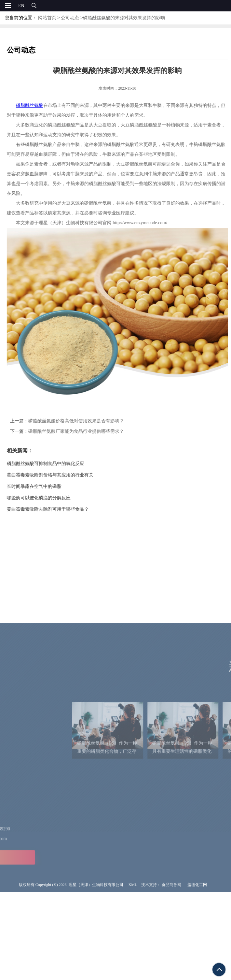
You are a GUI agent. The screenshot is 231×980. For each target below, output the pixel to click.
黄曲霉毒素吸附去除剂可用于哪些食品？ (59, 509)
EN (21, 6)
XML (133, 976)
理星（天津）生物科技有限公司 (96, 976)
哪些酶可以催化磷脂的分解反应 (50, 498)
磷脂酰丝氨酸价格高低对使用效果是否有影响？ (88, 421)
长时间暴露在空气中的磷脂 (46, 486)
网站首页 (47, 18)
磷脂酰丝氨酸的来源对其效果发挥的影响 (124, 18)
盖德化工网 (197, 976)
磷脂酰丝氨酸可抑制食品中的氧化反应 (57, 464)
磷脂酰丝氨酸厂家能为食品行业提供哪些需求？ (88, 431)
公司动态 (70, 18)
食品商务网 (171, 976)
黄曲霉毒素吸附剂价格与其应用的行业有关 (61, 475)
